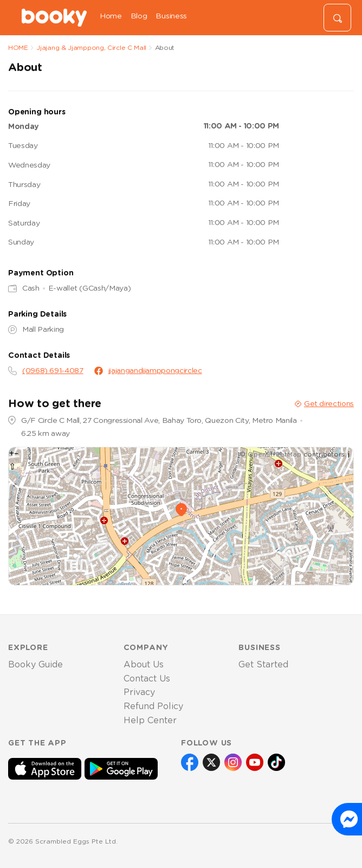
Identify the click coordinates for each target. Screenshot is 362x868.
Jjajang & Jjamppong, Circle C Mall (91, 48)
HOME (18, 48)
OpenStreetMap (274, 454)
